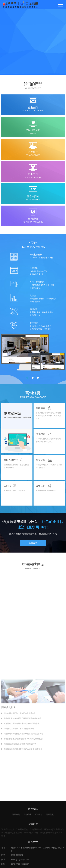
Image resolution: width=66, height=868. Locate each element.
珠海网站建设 (8, 830)
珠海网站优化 (22, 830)
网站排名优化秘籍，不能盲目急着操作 (19, 764)
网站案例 (16, 816)
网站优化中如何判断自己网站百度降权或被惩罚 (22, 754)
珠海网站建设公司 (13, 834)
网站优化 (50, 816)
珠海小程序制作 (31, 834)
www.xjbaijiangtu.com (20, 861)
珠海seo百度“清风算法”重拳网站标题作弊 (20, 780)
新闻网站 (39, 816)
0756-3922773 (17, 856)
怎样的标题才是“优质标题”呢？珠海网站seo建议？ (24, 775)
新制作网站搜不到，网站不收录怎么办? (19, 749)
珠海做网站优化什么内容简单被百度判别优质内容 (23, 770)
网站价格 (27, 816)
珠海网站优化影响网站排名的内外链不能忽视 (22, 759)
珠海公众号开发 (47, 834)
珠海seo (48, 830)
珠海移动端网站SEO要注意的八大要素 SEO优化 (23, 785)
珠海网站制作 (36, 830)
